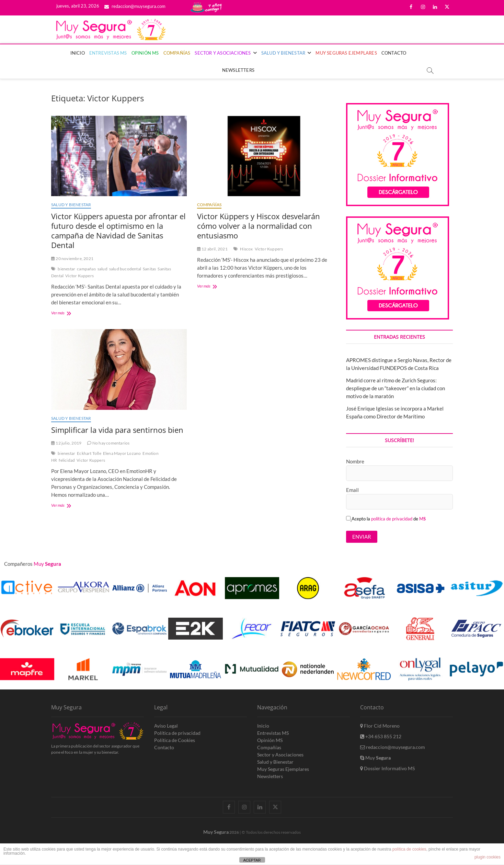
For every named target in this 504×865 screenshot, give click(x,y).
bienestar (66, 269)
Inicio (78, 53)
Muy (375, 758)
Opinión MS (145, 53)
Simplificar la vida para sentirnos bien (117, 430)
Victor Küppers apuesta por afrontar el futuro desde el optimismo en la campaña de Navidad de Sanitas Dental (118, 231)
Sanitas (149, 269)
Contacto (394, 53)
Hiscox (246, 249)
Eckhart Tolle (89, 453)
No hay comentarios (108, 443)
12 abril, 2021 (212, 249)
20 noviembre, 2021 (72, 259)
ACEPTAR (252, 860)
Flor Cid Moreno (380, 726)
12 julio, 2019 (66, 443)
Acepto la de (386, 519)
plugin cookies (488, 857)
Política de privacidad (177, 733)
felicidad (67, 460)
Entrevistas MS (108, 53)
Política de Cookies (175, 740)
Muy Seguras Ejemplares (346, 53)
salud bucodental (125, 269)
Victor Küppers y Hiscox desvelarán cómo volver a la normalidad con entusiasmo (259, 226)
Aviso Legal (166, 726)
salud (102, 269)
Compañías (177, 53)
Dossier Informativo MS (387, 768)
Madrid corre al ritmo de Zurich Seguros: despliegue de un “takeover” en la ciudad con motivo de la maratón (396, 388)
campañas (86, 269)
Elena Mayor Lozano (122, 453)
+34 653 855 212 (381, 736)
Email (352, 490)
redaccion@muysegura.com (135, 6)
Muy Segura (216, 832)
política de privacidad (392, 519)
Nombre (355, 461)
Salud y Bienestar (283, 53)
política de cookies (409, 849)
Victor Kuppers (79, 276)
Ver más (66, 313)
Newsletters (238, 70)
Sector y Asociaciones (223, 53)
